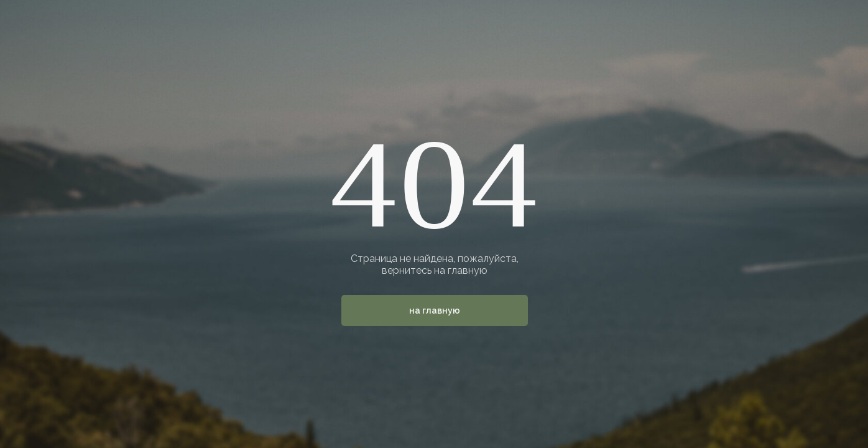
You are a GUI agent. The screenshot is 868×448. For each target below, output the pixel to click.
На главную (435, 310)
